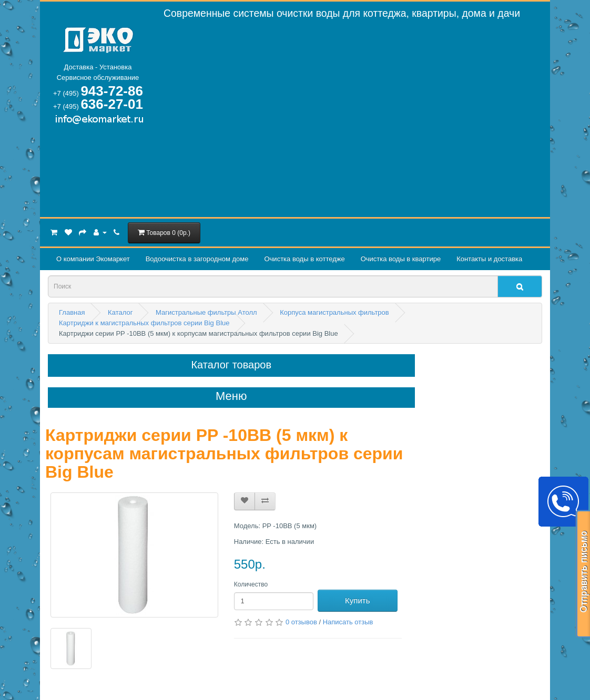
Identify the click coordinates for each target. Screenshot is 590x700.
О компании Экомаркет (93, 259)
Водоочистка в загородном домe (197, 259)
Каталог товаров (231, 365)
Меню (231, 396)
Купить (357, 600)
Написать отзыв (348, 622)
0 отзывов (301, 622)
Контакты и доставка (489, 259)
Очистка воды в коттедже (304, 259)
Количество (251, 584)
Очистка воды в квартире (401, 259)
